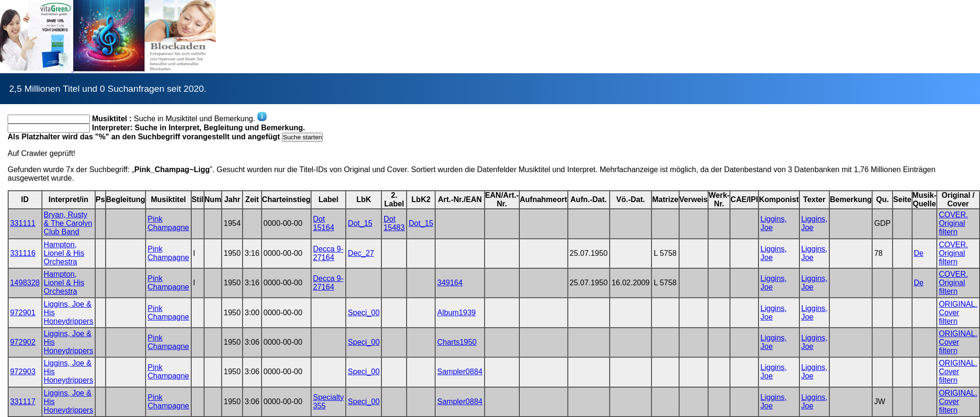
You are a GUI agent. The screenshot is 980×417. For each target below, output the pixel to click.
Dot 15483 (394, 223)
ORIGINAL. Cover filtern (958, 313)
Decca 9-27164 (328, 253)
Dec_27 (361, 253)
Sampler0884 (460, 372)
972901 (23, 313)
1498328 (25, 283)
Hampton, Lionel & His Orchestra (64, 253)
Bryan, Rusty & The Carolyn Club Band (68, 223)
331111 (23, 223)
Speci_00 (364, 313)
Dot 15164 (324, 223)
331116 (23, 253)
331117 (23, 402)
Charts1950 (457, 342)
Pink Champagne (169, 223)
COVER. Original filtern (953, 223)
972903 (23, 372)
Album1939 (457, 313)
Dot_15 (360, 223)
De (919, 253)
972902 (23, 342)
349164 (450, 283)
